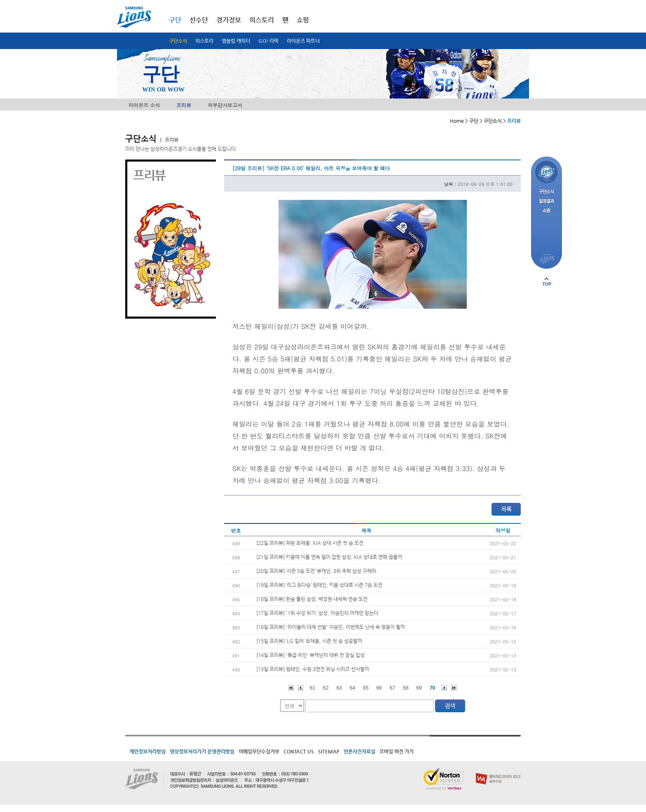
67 (392, 688)
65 (366, 688)
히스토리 (204, 41)
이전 (301, 688)
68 (406, 688)
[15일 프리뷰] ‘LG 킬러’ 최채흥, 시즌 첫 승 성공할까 (309, 641)
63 (339, 688)
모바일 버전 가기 (397, 751)
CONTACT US (299, 751)
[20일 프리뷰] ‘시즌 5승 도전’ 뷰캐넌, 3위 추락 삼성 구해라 (316, 571)
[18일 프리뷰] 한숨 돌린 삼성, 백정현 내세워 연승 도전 (312, 599)
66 (379, 688)
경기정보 (229, 20)
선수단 (199, 20)
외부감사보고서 (225, 105)
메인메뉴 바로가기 (0, 0)
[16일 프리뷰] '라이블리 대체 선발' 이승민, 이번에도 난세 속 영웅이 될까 (331, 627)
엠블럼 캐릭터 (236, 41)
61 (312, 688)
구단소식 (178, 41)
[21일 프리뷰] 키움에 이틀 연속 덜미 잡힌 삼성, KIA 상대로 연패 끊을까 (329, 557)
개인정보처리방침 (147, 751)
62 (326, 688)
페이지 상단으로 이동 (547, 282)
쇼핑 (303, 20)
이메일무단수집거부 (259, 751)
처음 (291, 688)
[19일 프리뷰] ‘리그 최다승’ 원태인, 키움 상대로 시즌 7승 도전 (319, 585)
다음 (444, 688)
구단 (175, 20)
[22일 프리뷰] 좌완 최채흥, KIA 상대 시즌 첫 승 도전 (310, 543)
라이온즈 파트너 (303, 41)
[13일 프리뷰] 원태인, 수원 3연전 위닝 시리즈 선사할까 (313, 669)
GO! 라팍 (268, 41)
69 (419, 688)
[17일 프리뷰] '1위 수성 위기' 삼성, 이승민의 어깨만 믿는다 (317, 613)
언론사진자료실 (359, 751)
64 (352, 688)
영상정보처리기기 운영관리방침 (202, 751)
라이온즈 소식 (144, 105)
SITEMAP (329, 751)
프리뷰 (184, 105)
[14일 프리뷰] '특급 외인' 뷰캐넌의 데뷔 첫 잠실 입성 (310, 655)
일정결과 (547, 201)
